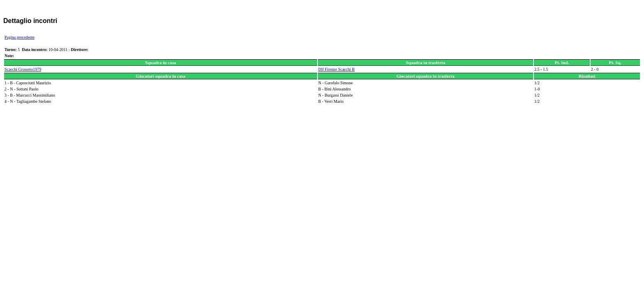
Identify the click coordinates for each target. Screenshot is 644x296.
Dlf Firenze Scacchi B (337, 69)
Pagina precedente (20, 37)
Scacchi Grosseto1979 (23, 69)
